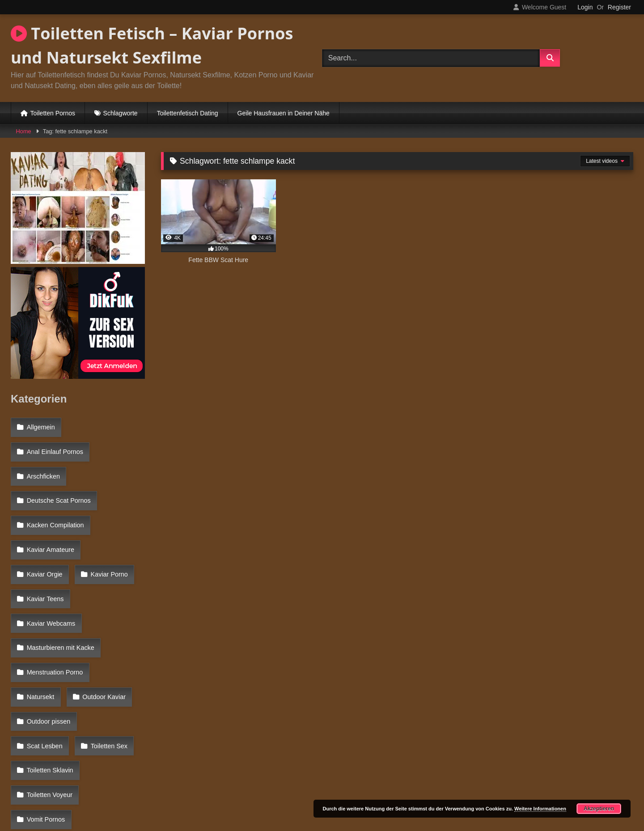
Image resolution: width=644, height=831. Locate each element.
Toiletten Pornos (53, 113)
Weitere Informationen (540, 809)
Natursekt (121, 600)
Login (585, 7)
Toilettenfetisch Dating (188, 113)
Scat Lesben (113, 639)
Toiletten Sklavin (111, 658)
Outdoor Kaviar (48, 619)
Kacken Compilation (55, 503)
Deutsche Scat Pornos (58, 484)
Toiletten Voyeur (49, 678)
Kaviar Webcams (50, 561)
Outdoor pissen (48, 639)
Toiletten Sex (44, 658)
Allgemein (40, 426)
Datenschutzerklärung (381, 792)
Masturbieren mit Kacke (60, 581)
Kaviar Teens (107, 542)
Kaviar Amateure (50, 522)
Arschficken (42, 464)
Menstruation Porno (54, 600)
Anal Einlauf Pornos (54, 445)
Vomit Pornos (45, 697)
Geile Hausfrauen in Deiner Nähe (284, 113)
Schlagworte (121, 113)
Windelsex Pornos (52, 716)
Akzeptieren (599, 809)
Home (24, 131)
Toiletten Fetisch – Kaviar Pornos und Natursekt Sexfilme (152, 45)
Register (619, 7)
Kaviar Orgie (116, 522)
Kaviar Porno (44, 542)
